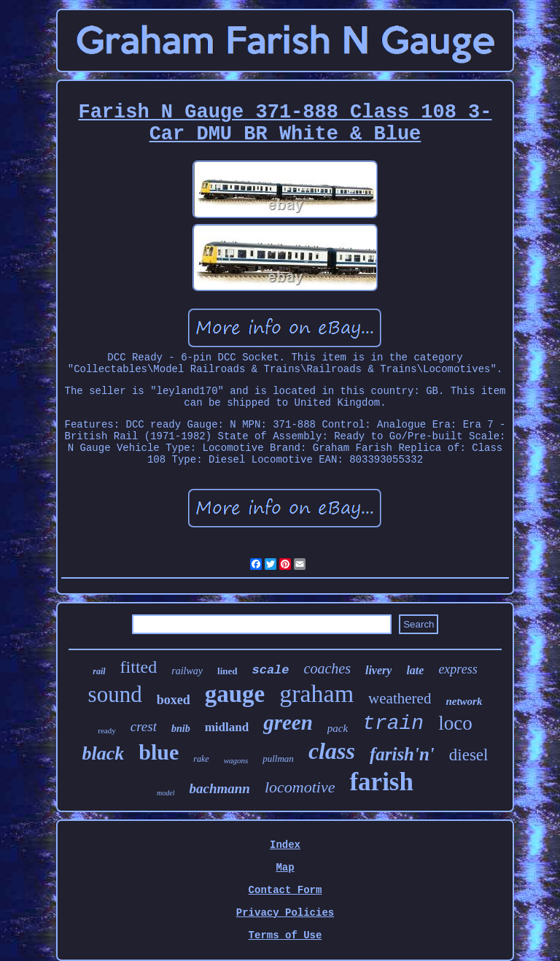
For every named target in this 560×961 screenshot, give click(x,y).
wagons (236, 760)
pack (338, 728)
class (332, 751)
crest (144, 726)
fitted (139, 667)
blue (159, 752)
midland (227, 727)
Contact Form (285, 890)
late (415, 670)
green (288, 722)
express (458, 669)
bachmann (219, 788)
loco (455, 723)
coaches (327, 668)
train (393, 723)
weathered (400, 698)
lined (227, 671)
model (166, 793)
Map (285, 868)
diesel (469, 755)
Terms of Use (285, 935)
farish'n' (402, 754)
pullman (278, 759)
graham (316, 694)
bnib (181, 729)
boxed (174, 700)
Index (285, 845)
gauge (235, 694)
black (104, 753)
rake (201, 759)
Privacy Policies (285, 913)
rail (99, 671)
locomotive (300, 787)
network (464, 701)
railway (187, 671)
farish (381, 782)
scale (271, 670)
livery (378, 670)
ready (106, 730)
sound (115, 694)
